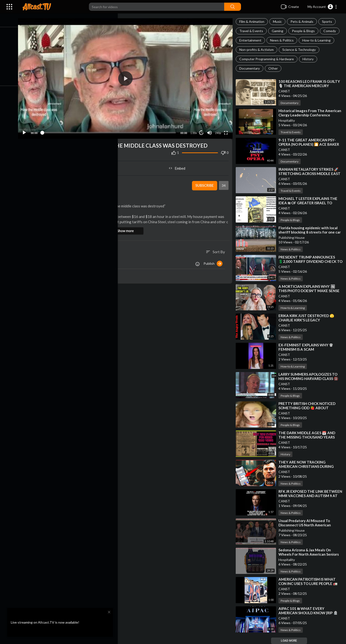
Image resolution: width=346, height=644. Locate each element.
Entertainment (252, 40)
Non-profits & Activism (258, 50)
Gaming (279, 31)
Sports (328, 21)
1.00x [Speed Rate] (195, 131)
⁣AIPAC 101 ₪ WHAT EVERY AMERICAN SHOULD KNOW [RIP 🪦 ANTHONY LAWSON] (310, 613)
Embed (179, 166)
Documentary (251, 68)
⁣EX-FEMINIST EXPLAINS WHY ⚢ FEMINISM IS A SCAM (307, 347)
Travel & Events (253, 31)
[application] (128, 77)
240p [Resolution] (219, 131)
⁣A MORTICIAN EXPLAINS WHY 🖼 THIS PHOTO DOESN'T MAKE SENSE (310, 289)
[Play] (29, 131)
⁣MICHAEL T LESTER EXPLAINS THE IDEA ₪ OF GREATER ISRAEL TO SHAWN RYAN (309, 203)
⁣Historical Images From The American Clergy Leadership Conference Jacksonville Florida (307, 115)
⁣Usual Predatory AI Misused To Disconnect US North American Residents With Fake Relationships (309, 525)
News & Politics (283, 40)
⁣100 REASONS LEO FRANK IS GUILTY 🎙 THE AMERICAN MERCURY (311, 84)
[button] (322, 7)
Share (77, 166)
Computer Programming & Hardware (268, 59)
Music (279, 21)
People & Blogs (305, 31)
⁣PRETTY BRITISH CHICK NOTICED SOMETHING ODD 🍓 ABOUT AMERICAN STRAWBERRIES (308, 408)
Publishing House (293, 238)
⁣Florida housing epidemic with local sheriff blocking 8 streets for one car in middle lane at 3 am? (311, 232)
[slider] (112, 131)
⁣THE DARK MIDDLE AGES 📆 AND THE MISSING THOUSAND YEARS (308, 435)
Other (275, 68)
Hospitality (288, 120)
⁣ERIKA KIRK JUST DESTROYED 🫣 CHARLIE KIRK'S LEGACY (308, 318)
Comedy (331, 31)
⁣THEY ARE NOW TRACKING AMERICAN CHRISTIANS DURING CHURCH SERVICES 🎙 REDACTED (309, 466)
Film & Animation (253, 21)
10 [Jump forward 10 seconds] (202, 131)
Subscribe (205, 184)
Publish (214, 261)
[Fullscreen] (227, 131)
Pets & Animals (303, 21)
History (309, 59)
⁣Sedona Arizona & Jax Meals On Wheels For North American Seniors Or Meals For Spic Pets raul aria (310, 554)
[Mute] (210, 131)
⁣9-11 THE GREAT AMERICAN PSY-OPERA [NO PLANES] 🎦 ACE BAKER (310, 142)
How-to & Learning (318, 40)
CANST (286, 91)
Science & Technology (300, 50)
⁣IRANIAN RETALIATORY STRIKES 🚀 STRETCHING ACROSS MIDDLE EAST (311, 171)
